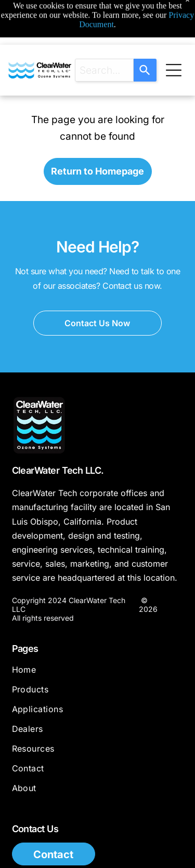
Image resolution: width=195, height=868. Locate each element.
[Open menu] (174, 70)
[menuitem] (98, 674)
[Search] (145, 70)
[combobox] (105, 70)
